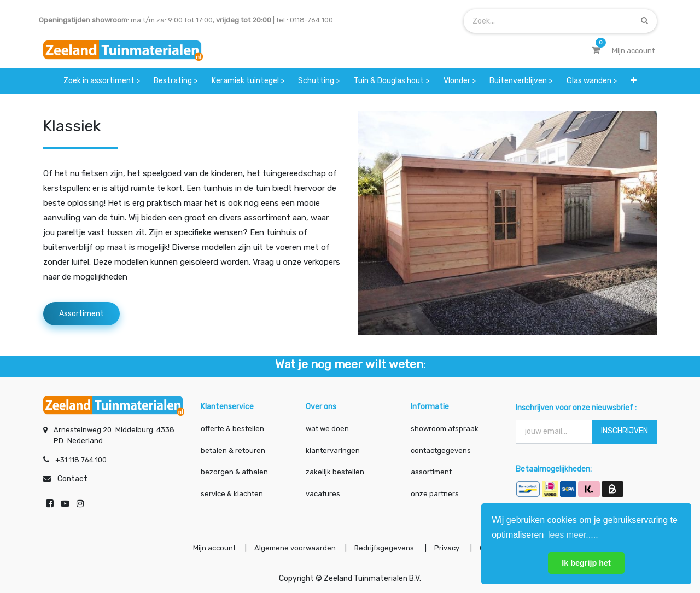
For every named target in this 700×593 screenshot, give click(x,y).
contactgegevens (441, 450)
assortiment (431, 472)
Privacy (448, 548)
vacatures (323, 494)
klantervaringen (333, 450)
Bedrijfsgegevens (385, 548)
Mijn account (214, 548)
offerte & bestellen (233, 429)
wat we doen (327, 429)
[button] (634, 81)
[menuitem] (102, 81)
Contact (72, 479)
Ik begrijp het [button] (586, 563)
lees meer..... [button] (573, 535)
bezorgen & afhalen (234, 472)
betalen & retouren (233, 450)
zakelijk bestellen (335, 472)
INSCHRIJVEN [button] (625, 431)
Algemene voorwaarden (295, 548)
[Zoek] (644, 21)
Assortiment (81, 314)
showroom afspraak (445, 429)
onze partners (435, 494)
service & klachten (232, 494)
